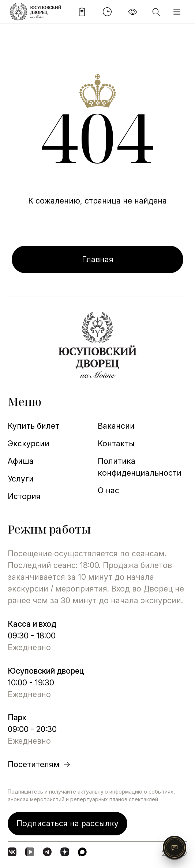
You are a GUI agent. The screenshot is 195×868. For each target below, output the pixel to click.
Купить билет (33, 426)
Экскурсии (29, 443)
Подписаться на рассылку (67, 823)
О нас (108, 490)
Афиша (21, 461)
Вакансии (116, 426)
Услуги (21, 479)
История (24, 496)
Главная (98, 259)
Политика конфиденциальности (140, 467)
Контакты (116, 443)
